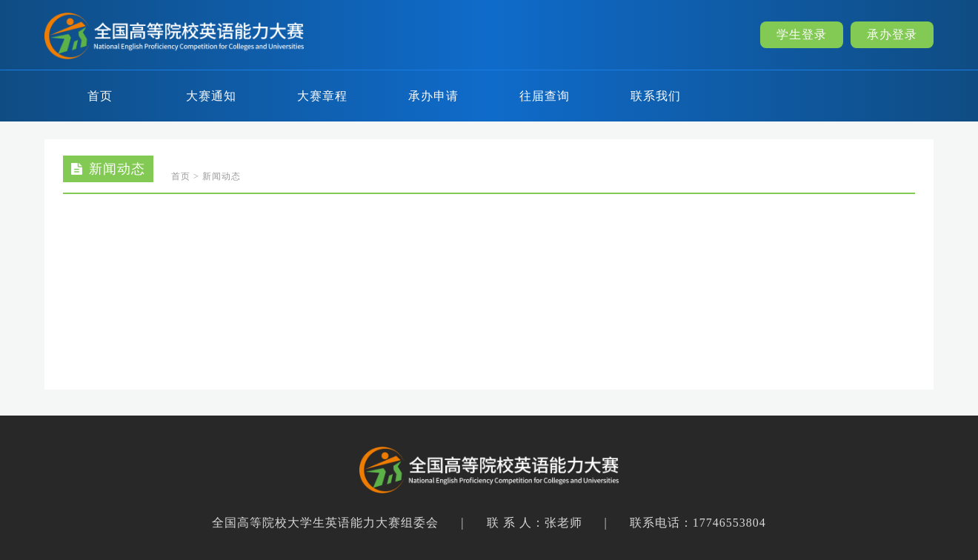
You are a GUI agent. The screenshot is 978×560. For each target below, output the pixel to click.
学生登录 (802, 34)
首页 (100, 96)
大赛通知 (211, 96)
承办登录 (892, 34)
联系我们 (656, 96)
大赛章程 (322, 96)
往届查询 (545, 96)
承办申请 (433, 96)
